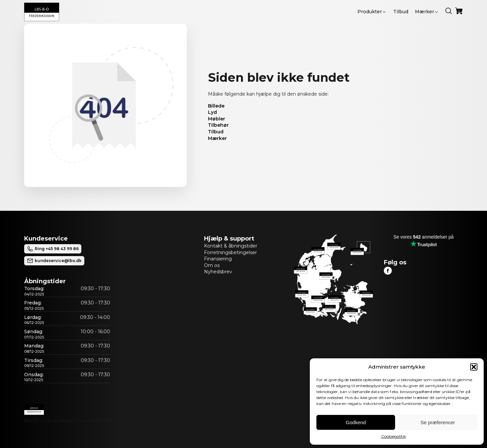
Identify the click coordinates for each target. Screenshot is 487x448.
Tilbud (216, 132)
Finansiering (218, 259)
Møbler (217, 119)
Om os (212, 265)
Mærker (217, 138)
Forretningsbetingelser (230, 252)
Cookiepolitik (394, 436)
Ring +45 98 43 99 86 (53, 249)
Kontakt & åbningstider (231, 246)
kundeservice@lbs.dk (54, 261)
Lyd (212, 112)
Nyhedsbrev (218, 272)
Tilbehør (218, 125)
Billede (216, 106)
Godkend (356, 422)
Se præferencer (438, 422)
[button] (474, 367)
